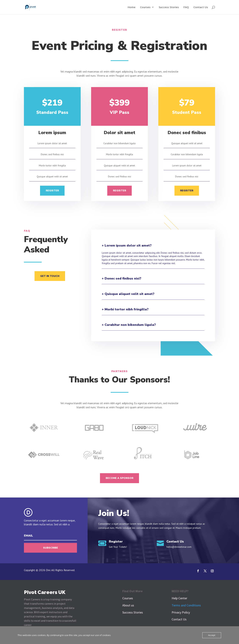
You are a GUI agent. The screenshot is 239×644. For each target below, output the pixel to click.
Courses (145, 7)
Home (132, 7)
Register (52, 191)
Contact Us (201, 7)
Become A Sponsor (119, 478)
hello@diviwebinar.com (179, 547)
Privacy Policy (181, 612)
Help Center (179, 598)
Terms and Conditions (186, 605)
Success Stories (169, 7)
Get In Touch (50, 276)
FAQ (186, 7)
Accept (212, 635)
